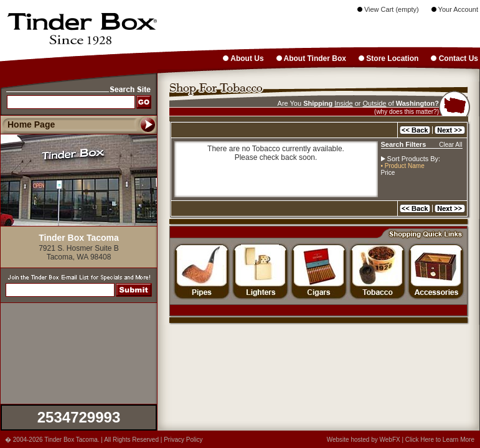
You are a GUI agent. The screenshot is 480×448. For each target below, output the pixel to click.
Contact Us (454, 58)
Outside (375, 103)
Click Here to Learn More (440, 440)
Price (388, 173)
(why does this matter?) (407, 112)
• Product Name (403, 166)
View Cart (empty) (388, 9)
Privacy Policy (183, 440)
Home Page (31, 124)
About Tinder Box (311, 58)
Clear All (450, 145)
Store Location (388, 58)
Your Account (455, 9)
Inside (343, 103)
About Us (243, 58)
